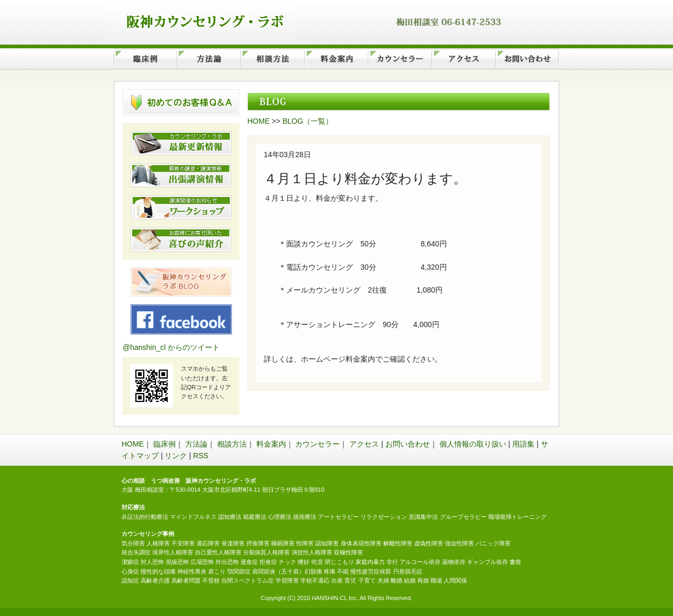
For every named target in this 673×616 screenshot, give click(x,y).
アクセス (364, 444)
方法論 (196, 444)
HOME (258, 121)
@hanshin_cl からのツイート (171, 347)
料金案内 (271, 444)
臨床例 (165, 444)
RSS (201, 456)
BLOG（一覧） (308, 121)
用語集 (523, 444)
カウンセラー (317, 444)
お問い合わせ (408, 444)
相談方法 (232, 444)
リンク (176, 456)
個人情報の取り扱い (473, 444)
